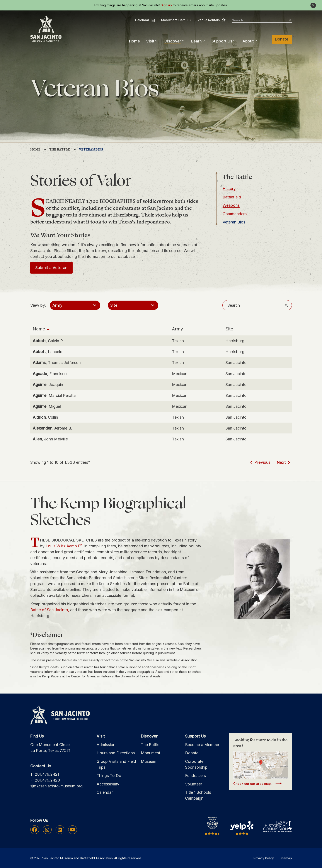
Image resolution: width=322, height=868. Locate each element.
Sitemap (286, 858)
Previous (262, 462)
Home (135, 41)
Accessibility (108, 784)
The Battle (150, 745)
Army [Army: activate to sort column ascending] (177, 329)
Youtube (73, 830)
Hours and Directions (116, 753)
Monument (151, 753)
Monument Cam (176, 20)
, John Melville (50, 439)
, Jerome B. (52, 428)
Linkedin (60, 830)
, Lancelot (48, 352)
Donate (282, 39)
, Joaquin (48, 385)
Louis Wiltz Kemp (61, 546)
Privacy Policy (264, 858)
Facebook (35, 830)
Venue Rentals (212, 20)
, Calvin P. (48, 341)
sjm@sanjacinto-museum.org (56, 786)
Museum (149, 761)
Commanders (235, 214)
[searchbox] (262, 20)
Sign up (166, 5)
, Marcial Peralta (54, 395)
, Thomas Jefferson (57, 363)
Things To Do (109, 776)
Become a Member (202, 745)
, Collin (45, 417)
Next (281, 462)
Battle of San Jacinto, (50, 610)
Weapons (231, 205)
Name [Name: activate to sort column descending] (39, 329)
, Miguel (47, 406)
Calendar (145, 20)
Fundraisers (195, 776)
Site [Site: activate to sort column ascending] (229, 329)
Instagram (47, 830)
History (229, 189)
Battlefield (232, 197)
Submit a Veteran (51, 268)
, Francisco (50, 374)
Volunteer (194, 784)
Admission (106, 745)
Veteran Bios (234, 222)
